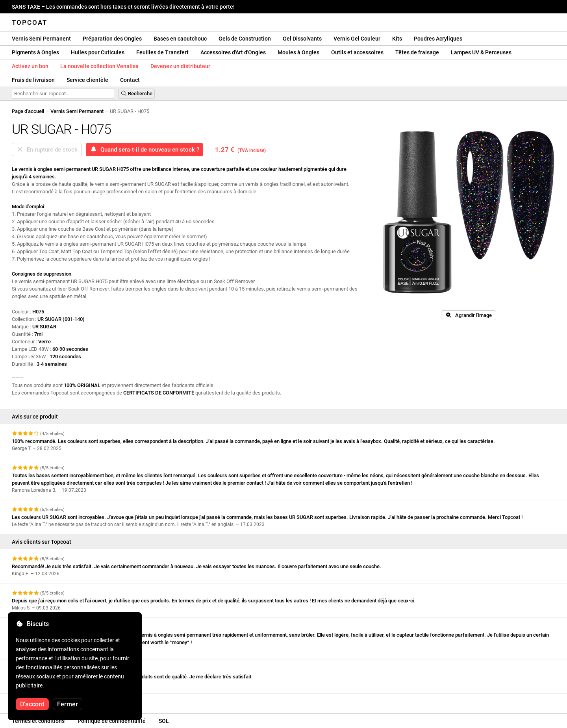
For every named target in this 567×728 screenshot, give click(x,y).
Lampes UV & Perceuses (481, 52)
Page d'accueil (28, 111)
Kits (397, 39)
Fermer (68, 704)
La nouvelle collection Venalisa (99, 66)
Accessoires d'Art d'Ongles (233, 52)
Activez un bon (30, 66)
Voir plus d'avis (33, 701)
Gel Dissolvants (302, 39)
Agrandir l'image (469, 315)
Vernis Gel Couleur (357, 39)
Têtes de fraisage (417, 52)
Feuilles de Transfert (162, 52)
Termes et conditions (38, 721)
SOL (164, 721)
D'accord (32, 704)
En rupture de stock (47, 150)
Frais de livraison (33, 80)
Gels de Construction (245, 39)
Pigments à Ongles (35, 52)
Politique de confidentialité (112, 721)
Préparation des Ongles (112, 39)
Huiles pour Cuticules (98, 52)
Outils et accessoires (357, 52)
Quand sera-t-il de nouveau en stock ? (145, 150)
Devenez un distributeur (180, 66)
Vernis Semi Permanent (41, 39)
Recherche (136, 94)
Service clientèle (87, 80)
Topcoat (30, 22)
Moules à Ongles (298, 52)
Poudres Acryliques (438, 39)
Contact (130, 80)
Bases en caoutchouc (180, 39)
